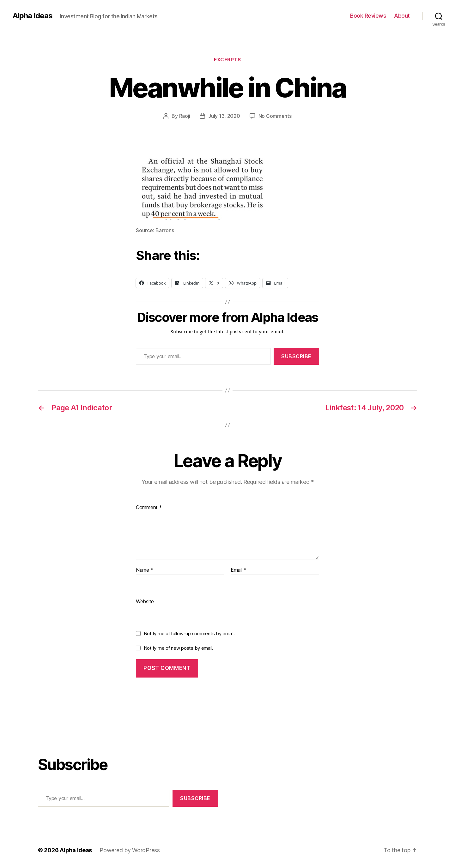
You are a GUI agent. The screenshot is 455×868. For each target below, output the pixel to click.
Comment (149, 508)
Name (145, 570)
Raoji (185, 116)
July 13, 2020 (224, 116)
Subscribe (296, 356)
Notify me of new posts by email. (179, 648)
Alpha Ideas (33, 16)
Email (239, 570)
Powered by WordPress (130, 850)
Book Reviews (368, 16)
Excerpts (227, 60)
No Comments (275, 116)
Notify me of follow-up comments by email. (189, 633)
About (402, 16)
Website (145, 601)
